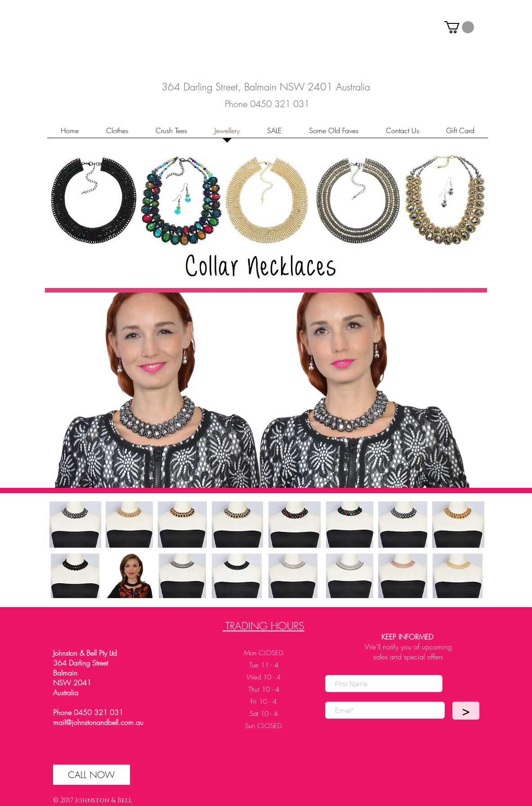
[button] (459, 27)
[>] (466, 711)
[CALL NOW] (92, 775)
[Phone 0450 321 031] (267, 104)
